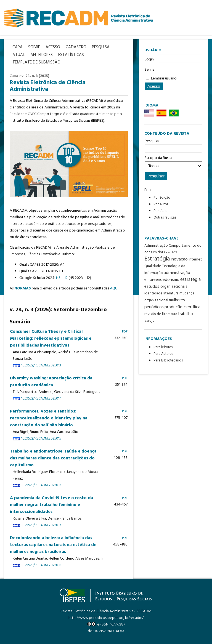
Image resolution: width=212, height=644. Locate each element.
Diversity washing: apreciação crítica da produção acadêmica (51, 382)
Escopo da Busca (173, 163)
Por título (161, 211)
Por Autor (161, 204)
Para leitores (163, 347)
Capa (14, 76)
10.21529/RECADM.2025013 (41, 366)
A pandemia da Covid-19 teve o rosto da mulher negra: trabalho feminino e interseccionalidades (51, 505)
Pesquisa (173, 145)
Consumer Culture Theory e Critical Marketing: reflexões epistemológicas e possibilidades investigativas (51, 339)
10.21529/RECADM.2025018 (41, 565)
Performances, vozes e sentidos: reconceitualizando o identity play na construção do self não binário (49, 418)
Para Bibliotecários (168, 360)
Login (149, 59)
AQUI (114, 288)
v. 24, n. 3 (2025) (35, 76)
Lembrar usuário (164, 78)
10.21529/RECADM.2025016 (41, 485)
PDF (125, 332)
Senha (150, 70)
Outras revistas (165, 218)
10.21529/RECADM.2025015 (41, 439)
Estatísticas (71, 55)
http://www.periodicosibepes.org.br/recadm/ (106, 618)
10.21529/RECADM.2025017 (41, 525)
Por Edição (162, 198)
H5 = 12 (62, 278)
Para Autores (163, 354)
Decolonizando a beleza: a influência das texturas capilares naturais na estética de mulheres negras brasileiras (53, 545)
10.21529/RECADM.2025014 (41, 399)
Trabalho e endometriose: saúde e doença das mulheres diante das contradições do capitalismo (53, 458)
